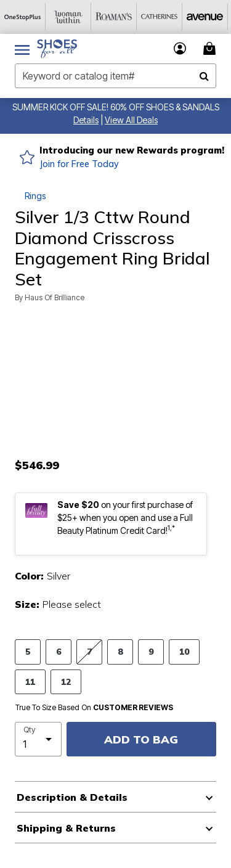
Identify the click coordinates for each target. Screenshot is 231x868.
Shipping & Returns (66, 828)
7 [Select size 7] (89, 651)
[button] (86, 120)
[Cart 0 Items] (211, 48)
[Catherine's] (160, 17)
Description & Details (72, 797)
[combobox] (115, 76)
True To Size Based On (94, 708)
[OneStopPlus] (23, 17)
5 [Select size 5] (28, 651)
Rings (35, 196)
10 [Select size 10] (184, 651)
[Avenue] (205, 17)
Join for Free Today (79, 164)
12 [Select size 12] (66, 682)
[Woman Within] (68, 17)
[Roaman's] (114, 17)
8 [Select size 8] (120, 651)
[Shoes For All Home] (57, 49)
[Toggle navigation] (22, 49)
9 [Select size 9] (151, 651)
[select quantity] (38, 739)
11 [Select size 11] (30, 682)
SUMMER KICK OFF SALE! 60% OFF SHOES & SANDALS (116, 107)
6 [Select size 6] (59, 651)
